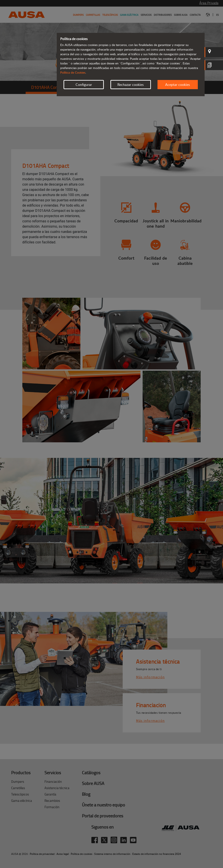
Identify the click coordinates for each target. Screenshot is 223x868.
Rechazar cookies (131, 85)
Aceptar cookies (178, 85)
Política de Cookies (73, 72)
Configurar (84, 85)
